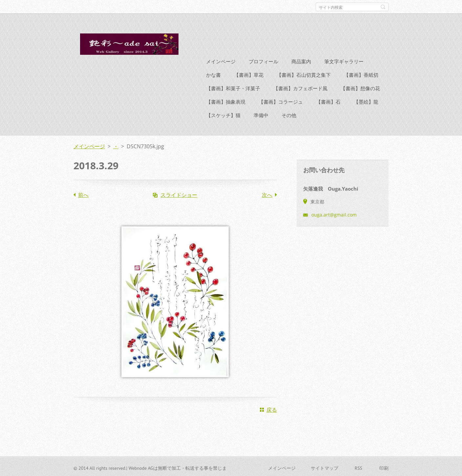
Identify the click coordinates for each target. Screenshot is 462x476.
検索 (383, 7)
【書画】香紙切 (361, 74)
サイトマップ (325, 467)
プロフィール (263, 60)
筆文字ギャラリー (344, 60)
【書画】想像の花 (360, 87)
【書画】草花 (249, 74)
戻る (272, 409)
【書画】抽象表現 (226, 101)
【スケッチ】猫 (223, 114)
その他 (289, 114)
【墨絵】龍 (366, 101)
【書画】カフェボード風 (300, 87)
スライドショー (179, 194)
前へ (83, 194)
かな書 (213, 74)
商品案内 (301, 60)
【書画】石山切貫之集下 (304, 74)
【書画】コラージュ (281, 101)
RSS (358, 467)
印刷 (384, 467)
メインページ (221, 60)
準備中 (261, 114)
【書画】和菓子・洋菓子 (233, 87)
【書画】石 (328, 101)
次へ (267, 194)
